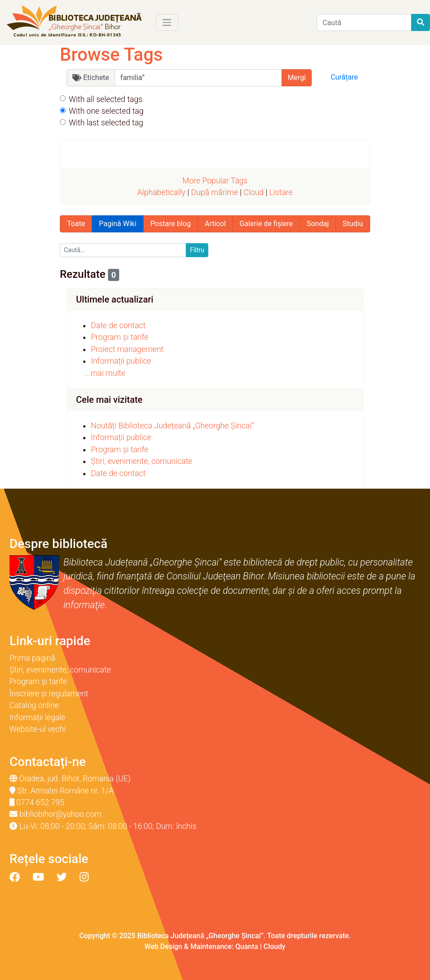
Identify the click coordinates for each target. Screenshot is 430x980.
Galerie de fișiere (266, 224)
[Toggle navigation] (167, 22)
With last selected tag (106, 123)
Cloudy (275, 947)
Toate (76, 224)
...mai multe (105, 373)
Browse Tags (111, 55)
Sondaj (318, 224)
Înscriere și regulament (49, 694)
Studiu (353, 224)
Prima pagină (32, 658)
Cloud (253, 192)
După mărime (215, 192)
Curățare (344, 77)
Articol (215, 224)
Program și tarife (120, 337)
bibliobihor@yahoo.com (60, 814)
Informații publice (121, 361)
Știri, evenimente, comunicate (141, 461)
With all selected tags (106, 99)
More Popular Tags (215, 181)
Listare (281, 192)
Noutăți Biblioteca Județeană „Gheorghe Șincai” (172, 426)
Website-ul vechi (38, 729)
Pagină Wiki (118, 224)
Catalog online (34, 705)
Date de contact (118, 325)
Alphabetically (161, 192)
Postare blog (170, 224)
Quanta (247, 947)
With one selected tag (106, 111)
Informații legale (37, 717)
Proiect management (127, 349)
